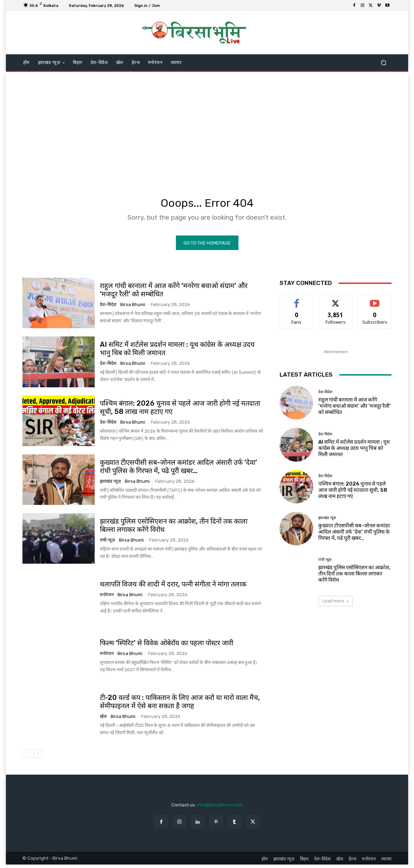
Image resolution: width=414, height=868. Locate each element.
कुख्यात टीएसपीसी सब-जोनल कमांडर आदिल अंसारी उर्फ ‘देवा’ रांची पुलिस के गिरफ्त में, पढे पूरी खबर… (178, 470)
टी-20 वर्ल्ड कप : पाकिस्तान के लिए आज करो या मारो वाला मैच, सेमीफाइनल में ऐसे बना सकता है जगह (180, 705)
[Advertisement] (207, 127)
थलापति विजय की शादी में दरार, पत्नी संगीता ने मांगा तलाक (173, 588)
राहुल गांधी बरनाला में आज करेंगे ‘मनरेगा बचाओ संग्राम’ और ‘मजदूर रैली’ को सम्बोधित (174, 293)
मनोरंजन (107, 598)
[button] (383, 63)
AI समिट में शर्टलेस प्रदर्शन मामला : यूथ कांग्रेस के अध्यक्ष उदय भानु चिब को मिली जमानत (177, 352)
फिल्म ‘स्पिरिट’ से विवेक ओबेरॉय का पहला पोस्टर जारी (167, 646)
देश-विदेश (108, 308)
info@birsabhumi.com (220, 808)
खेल (103, 720)
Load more (336, 604)
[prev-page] (27, 757)
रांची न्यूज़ (107, 543)
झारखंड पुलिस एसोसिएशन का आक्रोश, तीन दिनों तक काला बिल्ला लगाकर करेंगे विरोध (354, 577)
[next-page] (38, 757)
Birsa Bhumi (133, 308)
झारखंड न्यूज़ (110, 484)
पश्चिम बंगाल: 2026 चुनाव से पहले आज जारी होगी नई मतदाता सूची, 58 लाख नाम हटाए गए (353, 493)
